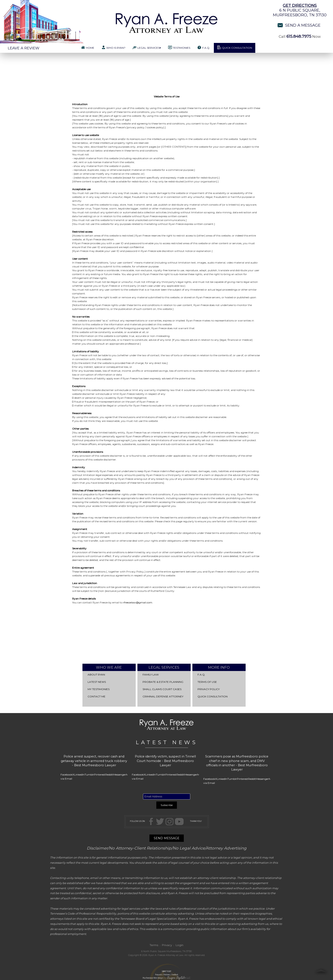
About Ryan (96, 675)
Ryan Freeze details (84, 599)
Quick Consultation (235, 47)
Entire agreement (83, 568)
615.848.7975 (299, 36)
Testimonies (179, 47)
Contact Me (97, 696)
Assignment (80, 529)
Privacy (167, 945)
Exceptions (79, 386)
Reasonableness (82, 413)
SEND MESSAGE (167, 838)
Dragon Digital (176, 978)
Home (88, 47)
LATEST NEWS (167, 742)
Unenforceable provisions (88, 452)
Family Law (151, 675)
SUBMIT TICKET (166, 973)
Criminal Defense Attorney (163, 696)
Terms (154, 945)
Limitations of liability (86, 351)
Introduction (80, 104)
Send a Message (300, 26)
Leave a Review (24, 48)
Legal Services (147, 47)
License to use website (86, 135)
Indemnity (79, 467)
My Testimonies (99, 689)
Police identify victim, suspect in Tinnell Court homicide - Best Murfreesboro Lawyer (165, 761)
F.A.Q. (204, 47)
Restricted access (82, 232)
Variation (78, 514)
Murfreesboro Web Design (153, 978)
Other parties (80, 429)
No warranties (81, 317)
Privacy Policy (209, 689)
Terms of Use (207, 682)
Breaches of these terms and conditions (96, 490)
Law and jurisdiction (85, 583)
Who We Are (109, 667)
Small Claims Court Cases (162, 689)
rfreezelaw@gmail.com (138, 602)
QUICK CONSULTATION (213, 696)
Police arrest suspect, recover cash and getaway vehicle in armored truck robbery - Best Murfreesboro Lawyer (94, 761)
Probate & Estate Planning (163, 682)
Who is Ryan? (113, 47)
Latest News (97, 682)
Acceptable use (81, 189)
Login (179, 945)
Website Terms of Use (167, 96)
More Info (219, 667)
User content (80, 259)
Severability (79, 548)
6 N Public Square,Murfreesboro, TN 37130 (300, 10)
